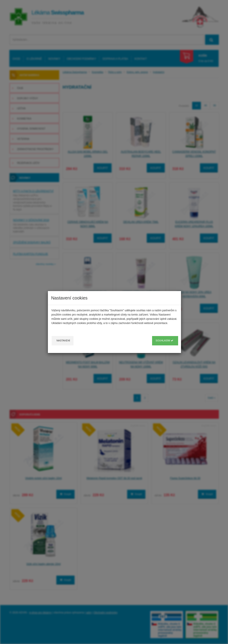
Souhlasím (164, 340)
